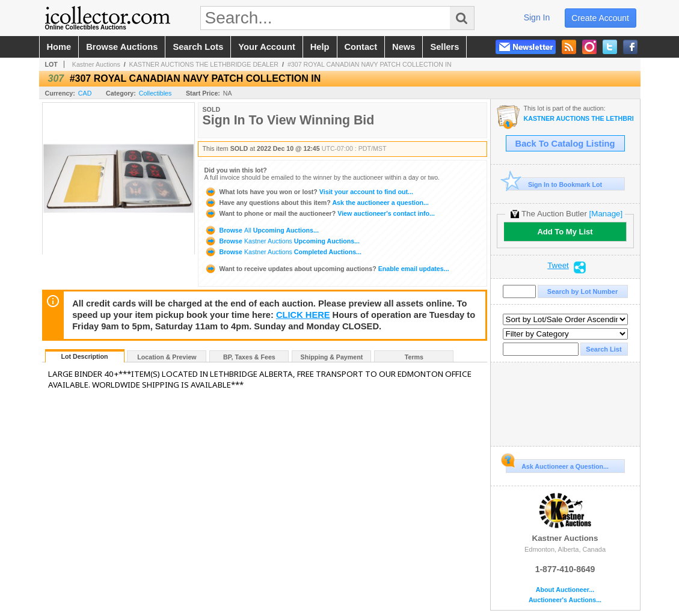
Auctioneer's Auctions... (565, 600)
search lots (198, 47)
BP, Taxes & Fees (249, 357)
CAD (85, 93)
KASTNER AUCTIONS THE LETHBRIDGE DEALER (204, 64)
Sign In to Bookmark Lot (554, 184)
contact (361, 47)
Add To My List (565, 232)
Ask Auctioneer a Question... (557, 465)
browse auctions (122, 47)
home (59, 47)
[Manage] (606, 214)
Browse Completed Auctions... (283, 252)
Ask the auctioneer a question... (317, 203)
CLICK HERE (303, 315)
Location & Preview (167, 357)
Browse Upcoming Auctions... (262, 230)
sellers (444, 47)
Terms (414, 357)
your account (266, 47)
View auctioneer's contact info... (320, 213)
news (404, 47)
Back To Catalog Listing (565, 144)
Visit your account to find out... (309, 192)
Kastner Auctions (96, 64)
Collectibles (155, 93)
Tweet (558, 266)
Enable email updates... (327, 269)
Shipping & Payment (332, 357)
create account (600, 18)
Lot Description (84, 356)
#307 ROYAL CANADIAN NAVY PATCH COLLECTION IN (370, 64)
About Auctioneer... (565, 590)
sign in (537, 17)
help (320, 47)
